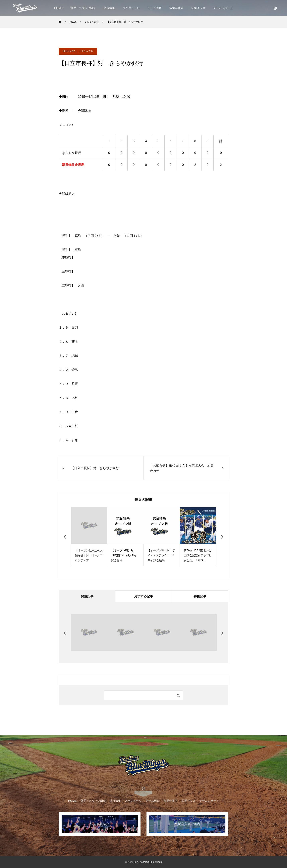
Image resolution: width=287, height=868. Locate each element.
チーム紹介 (154, 8)
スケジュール (131, 8)
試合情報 (109, 8)
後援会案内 (176, 8)
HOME (58, 8)
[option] (89, 537)
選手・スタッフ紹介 (83, 8)
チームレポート (223, 8)
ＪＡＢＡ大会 (86, 51)
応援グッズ (198, 8)
